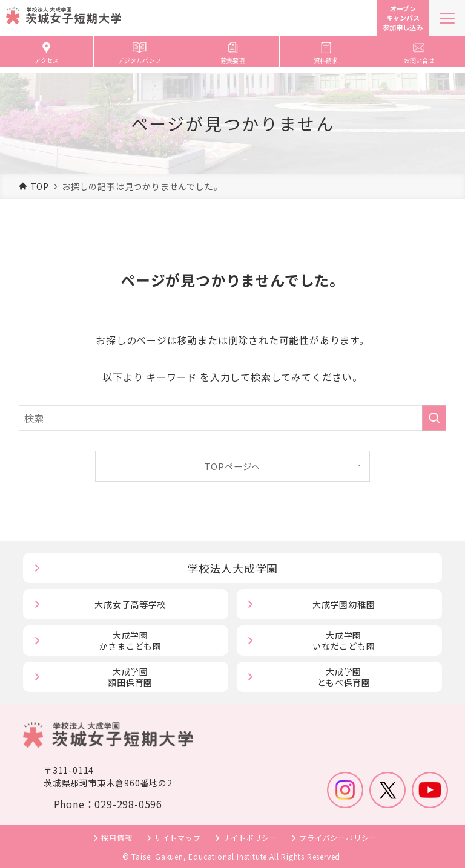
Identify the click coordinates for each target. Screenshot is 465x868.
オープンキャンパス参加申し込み (403, 18)
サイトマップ (178, 837)
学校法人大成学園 (232, 568)
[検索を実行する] (434, 418)
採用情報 (117, 837)
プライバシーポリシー (338, 837)
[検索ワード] (233, 418)
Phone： (108, 804)
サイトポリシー (250, 837)
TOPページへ (233, 466)
